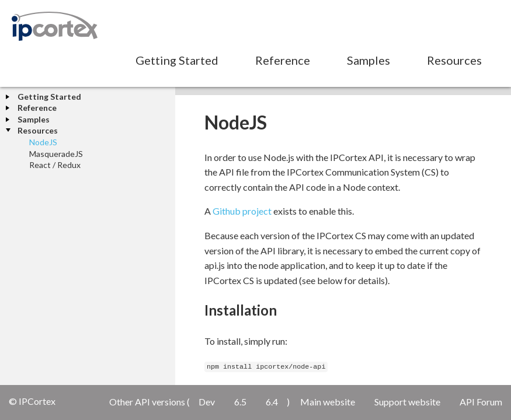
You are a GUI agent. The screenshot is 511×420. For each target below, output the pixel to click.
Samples (369, 60)
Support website (407, 402)
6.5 (240, 402)
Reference (283, 60)
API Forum (481, 402)
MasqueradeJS (56, 154)
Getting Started (177, 60)
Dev (207, 402)
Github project (242, 211)
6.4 (272, 402)
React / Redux (55, 165)
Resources (454, 60)
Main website (328, 402)
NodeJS (43, 142)
